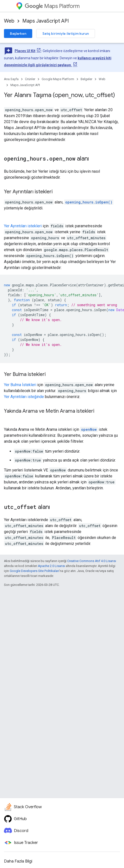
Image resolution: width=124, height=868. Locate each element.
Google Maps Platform (58, 79)
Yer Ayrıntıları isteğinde (24, 397)
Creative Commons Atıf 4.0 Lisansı (92, 561)
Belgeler (86, 79)
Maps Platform (52, 6)
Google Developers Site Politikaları (34, 571)
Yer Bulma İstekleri (20, 385)
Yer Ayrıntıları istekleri (23, 226)
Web (9, 21)
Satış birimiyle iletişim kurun (66, 33)
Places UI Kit (25, 51)
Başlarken (18, 33)
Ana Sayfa (11, 79)
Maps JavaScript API (46, 21)
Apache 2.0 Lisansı (51, 566)
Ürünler (30, 79)
